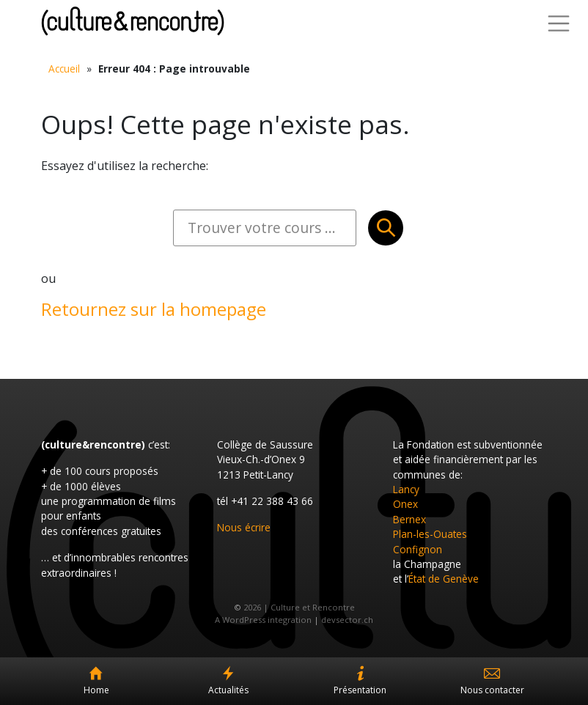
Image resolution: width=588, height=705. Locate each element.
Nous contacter (492, 690)
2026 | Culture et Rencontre (299, 607)
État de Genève (444, 579)
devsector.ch (347, 620)
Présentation (360, 690)
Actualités (228, 690)
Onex (405, 504)
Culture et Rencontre (133, 21)
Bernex (409, 519)
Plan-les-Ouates (430, 534)
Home (96, 690)
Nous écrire (244, 527)
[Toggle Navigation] (559, 23)
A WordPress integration (263, 620)
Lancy (406, 489)
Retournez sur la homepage (154, 309)
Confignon (418, 549)
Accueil (64, 69)
